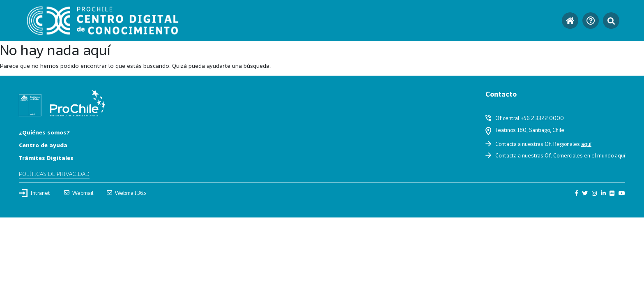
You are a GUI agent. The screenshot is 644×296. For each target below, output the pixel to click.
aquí (586, 144)
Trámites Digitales (46, 158)
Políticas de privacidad (54, 174)
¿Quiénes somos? (44, 132)
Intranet (34, 193)
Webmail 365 (126, 193)
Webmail (79, 193)
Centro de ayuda (43, 145)
